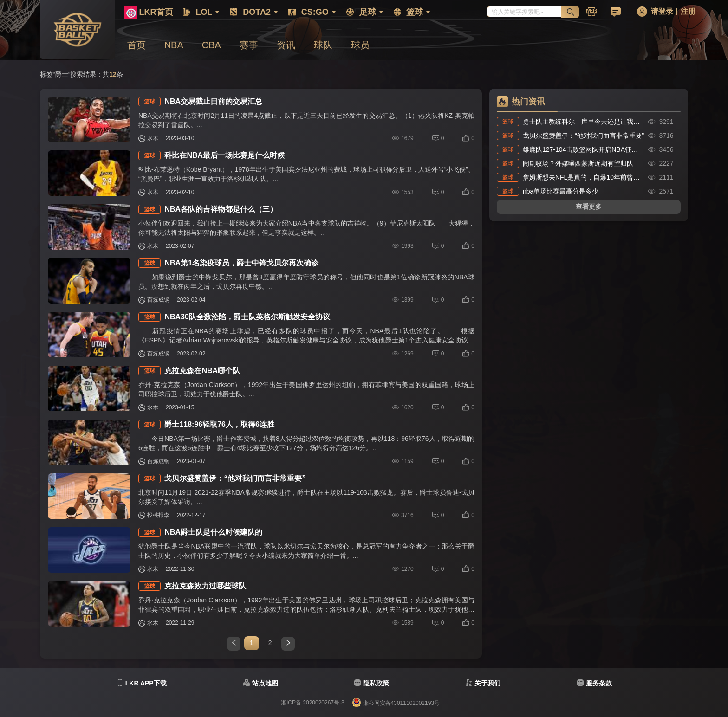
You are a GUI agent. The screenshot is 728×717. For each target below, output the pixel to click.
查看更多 (589, 207)
